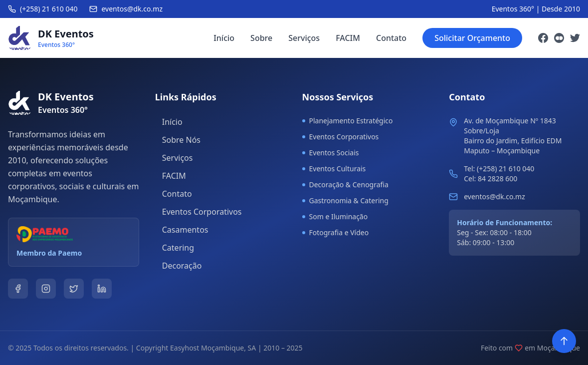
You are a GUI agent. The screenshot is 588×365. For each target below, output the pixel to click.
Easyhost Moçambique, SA (213, 348)
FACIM (348, 38)
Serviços (304, 38)
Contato (391, 38)
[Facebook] (543, 38)
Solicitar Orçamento (472, 38)
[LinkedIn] (102, 289)
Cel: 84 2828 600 (490, 179)
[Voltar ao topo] (564, 341)
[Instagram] (559, 38)
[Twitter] (575, 38)
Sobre (261, 38)
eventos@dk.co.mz (494, 196)
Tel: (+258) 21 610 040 (499, 169)
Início (224, 38)
